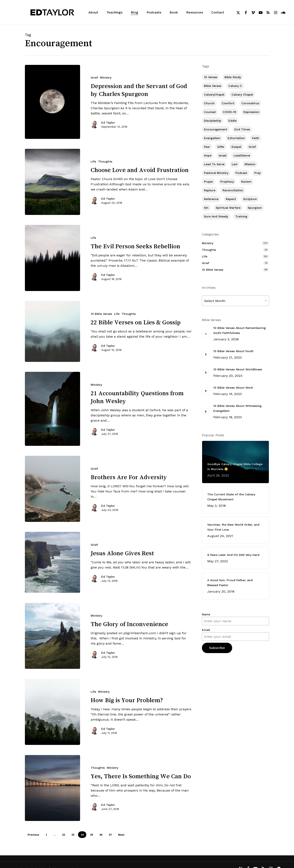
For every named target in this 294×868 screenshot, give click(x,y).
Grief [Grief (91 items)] (252, 147)
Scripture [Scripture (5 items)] (250, 199)
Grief (94, 78)
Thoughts (105, 161)
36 (101, 835)
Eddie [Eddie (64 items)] (232, 121)
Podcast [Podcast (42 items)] (241, 173)
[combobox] (235, 301)
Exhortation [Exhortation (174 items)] (236, 138)
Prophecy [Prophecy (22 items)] (227, 182)
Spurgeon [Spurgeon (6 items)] (255, 208)
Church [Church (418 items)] (209, 103)
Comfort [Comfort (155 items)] (228, 103)
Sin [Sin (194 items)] (206, 208)
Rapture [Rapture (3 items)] (210, 190)
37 (110, 835)
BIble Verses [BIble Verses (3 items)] (213, 86)
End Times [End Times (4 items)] (242, 129)
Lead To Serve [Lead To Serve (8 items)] (214, 164)
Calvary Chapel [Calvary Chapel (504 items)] (242, 95)
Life (93, 161)
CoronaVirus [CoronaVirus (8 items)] (250, 103)
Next (121, 835)
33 (73, 835)
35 (91, 835)
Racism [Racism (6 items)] (246, 182)
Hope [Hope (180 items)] (208, 155)
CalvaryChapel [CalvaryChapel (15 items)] (214, 95)
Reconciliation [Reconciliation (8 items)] (233, 190)
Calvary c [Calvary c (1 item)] (235, 86)
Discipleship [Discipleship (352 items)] (213, 121)
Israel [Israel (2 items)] (223, 155)
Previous (33, 835)
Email (206, 630)
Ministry (106, 78)
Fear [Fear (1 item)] (207, 147)
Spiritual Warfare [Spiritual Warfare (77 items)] (228, 208)
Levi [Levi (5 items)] (235, 164)
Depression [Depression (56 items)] (251, 112)
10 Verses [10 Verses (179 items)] (211, 77)
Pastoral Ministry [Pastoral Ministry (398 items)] (216, 173)
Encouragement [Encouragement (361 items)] (216, 129)
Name (206, 614)
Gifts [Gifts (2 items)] (221, 147)
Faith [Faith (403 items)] (256, 138)
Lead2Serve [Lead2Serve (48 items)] (242, 155)
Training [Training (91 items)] (241, 216)
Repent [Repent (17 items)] (231, 199)
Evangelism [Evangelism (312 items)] (212, 138)
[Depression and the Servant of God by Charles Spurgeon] (52, 102)
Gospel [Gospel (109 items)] (236, 147)
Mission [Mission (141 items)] (250, 164)
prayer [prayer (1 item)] (209, 182)
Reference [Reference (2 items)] (211, 199)
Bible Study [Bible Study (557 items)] (233, 77)
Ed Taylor (108, 122)
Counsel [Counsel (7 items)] (210, 112)
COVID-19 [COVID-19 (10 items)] (229, 112)
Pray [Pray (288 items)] (257, 173)
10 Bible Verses (213, 270)
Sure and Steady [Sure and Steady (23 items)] (216, 216)
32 (63, 835)
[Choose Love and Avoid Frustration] (52, 182)
